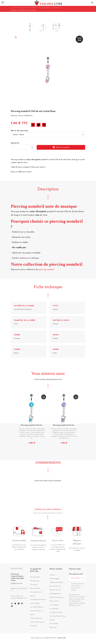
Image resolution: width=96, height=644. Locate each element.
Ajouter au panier (61, 147)
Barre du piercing (19, 131)
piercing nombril (47, 270)
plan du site (62, 638)
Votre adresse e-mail (76, 574)
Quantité (15, 143)
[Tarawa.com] (48, 3)
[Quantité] (22, 147)
